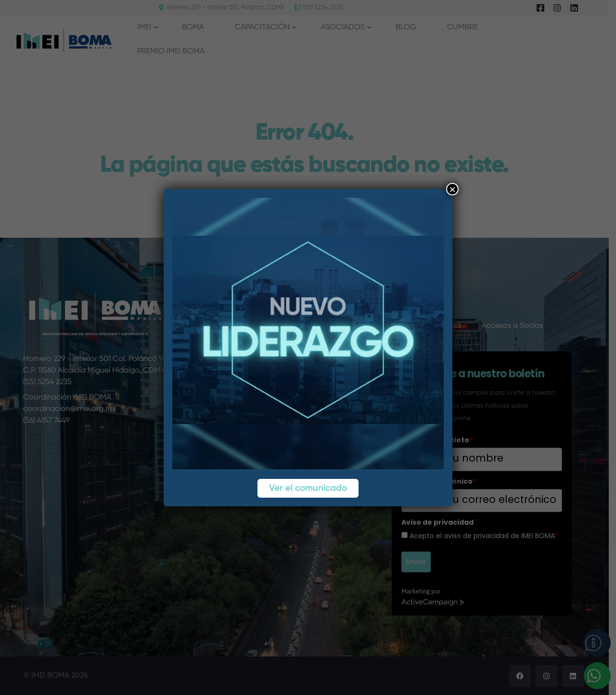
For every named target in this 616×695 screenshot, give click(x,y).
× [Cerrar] (452, 189)
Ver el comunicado (308, 488)
